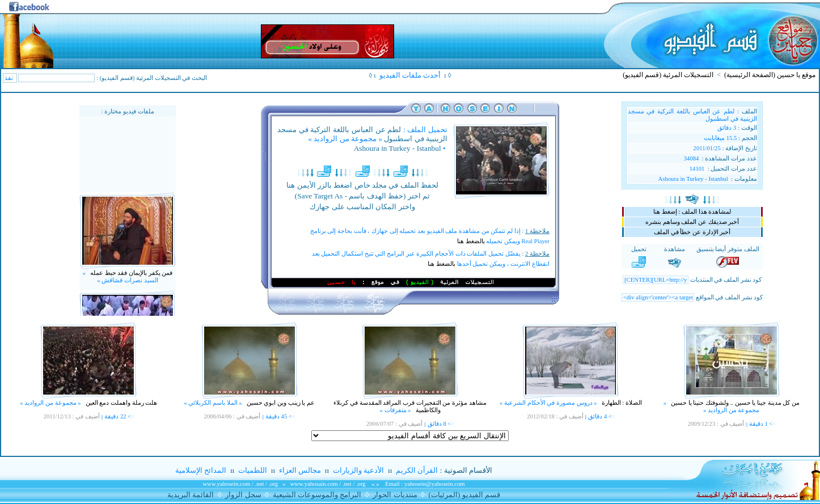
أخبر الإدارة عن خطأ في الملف (692, 232)
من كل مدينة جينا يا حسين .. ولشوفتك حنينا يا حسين (734, 403)
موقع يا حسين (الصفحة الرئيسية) (770, 75)
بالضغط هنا (471, 241)
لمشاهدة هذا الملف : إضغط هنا (692, 212)
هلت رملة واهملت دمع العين (121, 403)
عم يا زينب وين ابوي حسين (280, 403)
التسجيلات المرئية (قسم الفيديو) (668, 75)
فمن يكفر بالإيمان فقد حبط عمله (131, 277)
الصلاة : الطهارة (621, 403)
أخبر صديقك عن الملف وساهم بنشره (692, 222)
